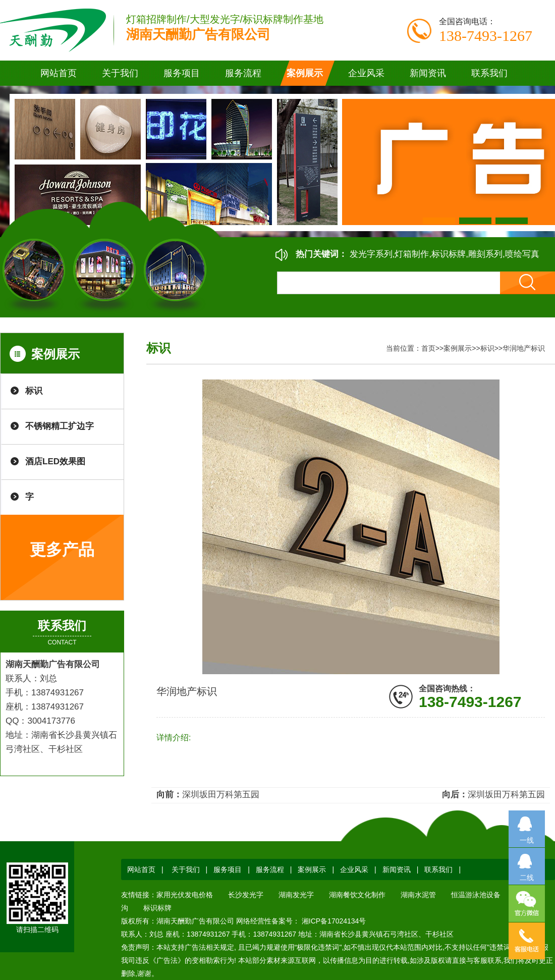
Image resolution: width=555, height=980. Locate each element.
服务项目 (228, 869)
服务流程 (270, 869)
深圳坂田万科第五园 (221, 795)
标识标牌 (157, 908)
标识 (34, 391)
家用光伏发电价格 (185, 895)
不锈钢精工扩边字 (60, 426)
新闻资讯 (397, 869)
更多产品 (62, 550)
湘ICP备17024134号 (333, 921)
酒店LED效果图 (55, 461)
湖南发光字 (296, 895)
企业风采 (354, 869)
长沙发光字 (246, 895)
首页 (428, 348)
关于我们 (186, 869)
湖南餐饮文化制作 (357, 895)
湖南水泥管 (418, 895)
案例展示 (458, 348)
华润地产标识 (524, 348)
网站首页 (59, 73)
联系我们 (438, 869)
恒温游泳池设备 (476, 895)
